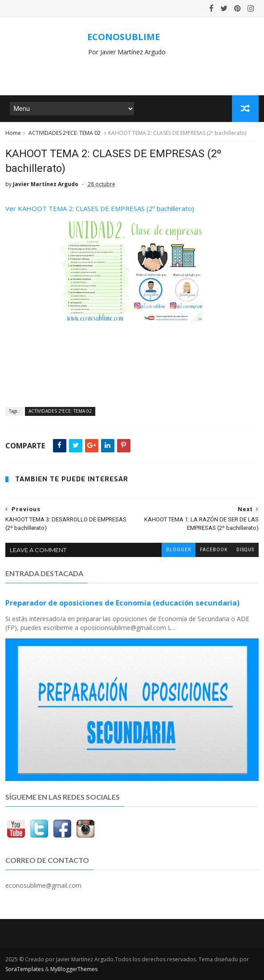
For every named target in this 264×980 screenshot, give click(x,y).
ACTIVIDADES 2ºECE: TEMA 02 (65, 133)
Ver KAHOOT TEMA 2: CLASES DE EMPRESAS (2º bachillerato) (100, 208)
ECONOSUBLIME (124, 37)
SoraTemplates (24, 969)
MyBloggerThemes (74, 969)
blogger (179, 550)
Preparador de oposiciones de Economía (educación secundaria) (122, 603)
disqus (245, 550)
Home (13, 133)
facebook (214, 550)
